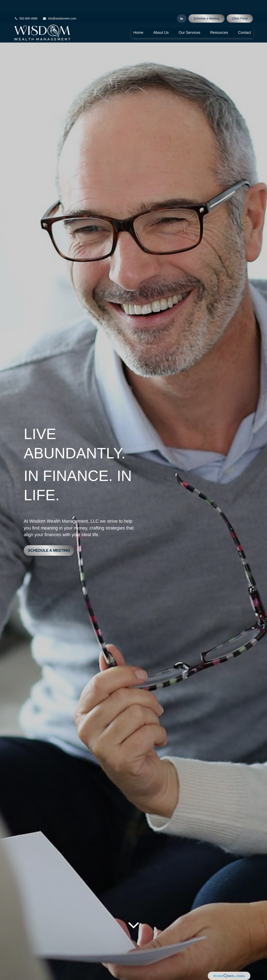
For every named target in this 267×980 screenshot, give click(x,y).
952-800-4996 (26, 6)
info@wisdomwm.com (59, 6)
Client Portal (240, 6)
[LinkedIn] (182, 6)
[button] (138, 20)
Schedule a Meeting (207, 6)
